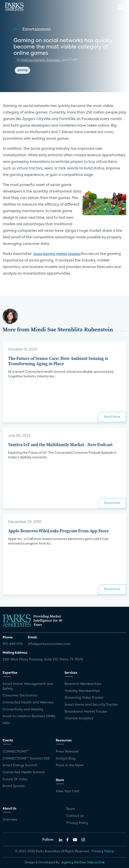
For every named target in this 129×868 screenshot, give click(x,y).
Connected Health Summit (24, 772)
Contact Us (75, 816)
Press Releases (67, 752)
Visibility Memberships (82, 691)
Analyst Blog (66, 759)
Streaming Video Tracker (84, 698)
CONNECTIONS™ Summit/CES (26, 759)
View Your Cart (68, 791)
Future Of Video (15, 779)
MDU (6, 723)
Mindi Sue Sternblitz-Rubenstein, (41, 60)
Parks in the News (70, 765)
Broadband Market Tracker (86, 712)
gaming (22, 70)
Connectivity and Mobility (23, 710)
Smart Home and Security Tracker (91, 705)
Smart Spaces (14, 786)
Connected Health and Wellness (28, 703)
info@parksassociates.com (49, 644)
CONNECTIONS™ (16, 752)
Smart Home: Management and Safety (28, 686)
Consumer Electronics (20, 696)
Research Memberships (83, 684)
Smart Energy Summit (20, 765)
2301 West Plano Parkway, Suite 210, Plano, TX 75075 (43, 660)
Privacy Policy (77, 823)
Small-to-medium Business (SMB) (29, 716)
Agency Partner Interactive (83, 863)
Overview (10, 820)
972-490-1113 (13, 644)
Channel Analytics (79, 718)
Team (71, 809)
